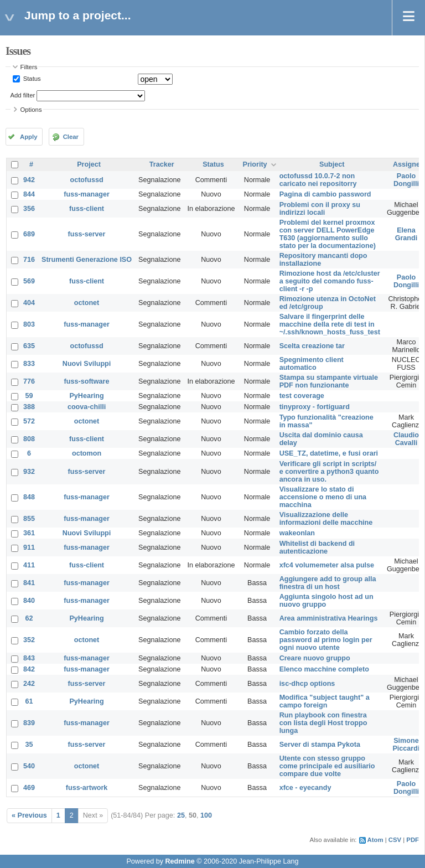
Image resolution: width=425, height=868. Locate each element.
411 (29, 565)
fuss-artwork (87, 788)
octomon (87, 453)
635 (29, 346)
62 (29, 618)
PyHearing (86, 396)
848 (29, 497)
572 (29, 421)
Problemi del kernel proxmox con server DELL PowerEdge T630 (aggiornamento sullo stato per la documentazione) (328, 234)
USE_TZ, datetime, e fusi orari (329, 453)
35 (29, 745)
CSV (395, 840)
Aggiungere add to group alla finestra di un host (328, 583)
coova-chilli (87, 407)
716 (29, 260)
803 (29, 324)
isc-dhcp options (307, 684)
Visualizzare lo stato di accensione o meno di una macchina (323, 497)
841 (29, 583)
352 (29, 640)
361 (29, 533)
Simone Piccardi (406, 745)
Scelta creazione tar (312, 346)
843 (29, 658)
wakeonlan (297, 533)
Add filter (23, 95)
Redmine (180, 861)
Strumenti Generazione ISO (87, 260)
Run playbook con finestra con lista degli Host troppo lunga (323, 723)
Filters (29, 67)
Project (89, 164)
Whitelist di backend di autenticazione (317, 547)
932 (29, 472)
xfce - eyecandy (305, 788)
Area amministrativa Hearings (329, 618)
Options (31, 110)
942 (29, 180)
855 (29, 519)
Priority (255, 164)
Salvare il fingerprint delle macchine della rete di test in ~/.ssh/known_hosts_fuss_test (330, 324)
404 (29, 303)
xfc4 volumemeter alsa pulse (327, 565)
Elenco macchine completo (324, 669)
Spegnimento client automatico (312, 364)
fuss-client (87, 209)
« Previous (29, 815)
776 (29, 381)
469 (29, 788)
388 (29, 407)
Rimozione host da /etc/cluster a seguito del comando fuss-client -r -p (330, 281)
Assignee (408, 164)
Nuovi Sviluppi (87, 364)
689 (29, 234)
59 (29, 396)
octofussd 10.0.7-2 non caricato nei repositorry (318, 180)
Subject (332, 164)
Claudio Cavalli (406, 439)
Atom (375, 840)
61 (29, 701)
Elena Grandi (406, 234)
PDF (413, 840)
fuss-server (87, 234)
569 (29, 281)
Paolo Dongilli (406, 180)
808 (29, 439)
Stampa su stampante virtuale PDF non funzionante (329, 381)
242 (29, 684)
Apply (28, 137)
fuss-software (87, 381)
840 (29, 601)
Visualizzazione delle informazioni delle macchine (326, 519)
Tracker (162, 164)
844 (29, 194)
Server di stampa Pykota (320, 745)
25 (181, 815)
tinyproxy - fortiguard (315, 407)
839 (29, 723)
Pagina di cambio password (325, 194)
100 (206, 815)
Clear (71, 137)
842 (29, 669)
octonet (87, 303)
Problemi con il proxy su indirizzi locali (320, 209)
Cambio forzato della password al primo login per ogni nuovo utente (326, 640)
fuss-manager (87, 194)
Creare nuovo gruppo (315, 658)
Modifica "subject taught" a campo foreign (325, 701)
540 (29, 766)
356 (29, 209)
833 (29, 364)
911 (29, 547)
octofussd (86, 180)
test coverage (302, 396)
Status (31, 79)
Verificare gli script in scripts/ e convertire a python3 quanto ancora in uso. (329, 472)
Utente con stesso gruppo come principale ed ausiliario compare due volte (327, 766)
